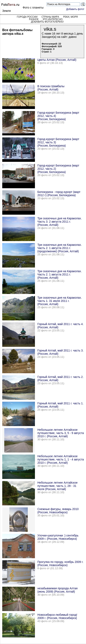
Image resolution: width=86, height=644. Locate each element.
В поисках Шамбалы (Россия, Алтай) (51, 88)
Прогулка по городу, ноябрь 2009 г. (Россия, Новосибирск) (60, 563)
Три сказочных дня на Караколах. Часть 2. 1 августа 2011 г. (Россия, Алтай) (60, 274)
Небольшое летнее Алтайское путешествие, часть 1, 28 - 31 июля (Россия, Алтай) (58, 486)
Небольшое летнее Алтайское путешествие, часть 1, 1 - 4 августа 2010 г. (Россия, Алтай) (61, 459)
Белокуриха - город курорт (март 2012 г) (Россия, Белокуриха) (59, 194)
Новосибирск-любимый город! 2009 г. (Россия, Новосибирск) (57, 616)
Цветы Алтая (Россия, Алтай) (57, 60)
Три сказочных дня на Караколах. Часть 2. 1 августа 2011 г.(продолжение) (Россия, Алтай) (60, 248)
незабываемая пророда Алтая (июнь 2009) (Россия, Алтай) (58, 590)
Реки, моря (70, 17)
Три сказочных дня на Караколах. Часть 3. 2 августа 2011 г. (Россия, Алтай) (60, 222)
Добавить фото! (75, 9)
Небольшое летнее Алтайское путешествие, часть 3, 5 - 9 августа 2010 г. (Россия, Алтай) (61, 433)
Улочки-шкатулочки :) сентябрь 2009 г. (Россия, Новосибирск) (58, 537)
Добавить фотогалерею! (47, 22)
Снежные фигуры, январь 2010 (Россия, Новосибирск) (58, 511)
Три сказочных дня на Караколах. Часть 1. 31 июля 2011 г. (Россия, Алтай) (60, 301)
